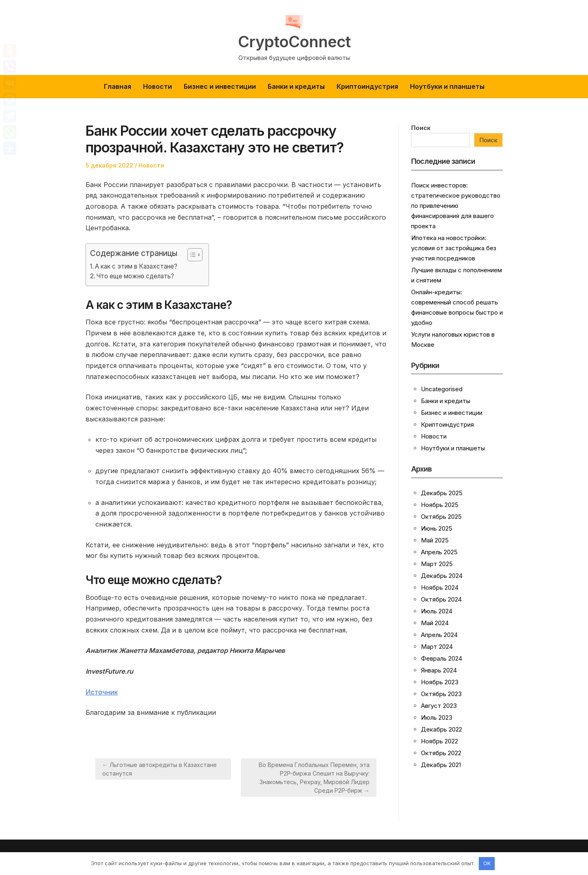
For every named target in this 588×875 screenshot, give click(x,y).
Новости (157, 86)
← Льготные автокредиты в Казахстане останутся (160, 769)
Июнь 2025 (437, 528)
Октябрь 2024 (441, 599)
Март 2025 (437, 564)
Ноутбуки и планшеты (447, 86)
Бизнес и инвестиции (220, 86)
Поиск (421, 128)
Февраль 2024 (442, 658)
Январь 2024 (439, 670)
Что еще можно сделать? (135, 276)
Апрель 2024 (439, 635)
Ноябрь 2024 (440, 587)
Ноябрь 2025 (440, 505)
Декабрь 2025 (442, 493)
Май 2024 (435, 623)
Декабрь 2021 (441, 765)
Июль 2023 (437, 717)
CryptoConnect (294, 42)
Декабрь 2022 (442, 729)
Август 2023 (439, 706)
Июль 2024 (437, 611)
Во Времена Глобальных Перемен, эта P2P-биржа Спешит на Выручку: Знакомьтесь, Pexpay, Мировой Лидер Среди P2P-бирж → (314, 778)
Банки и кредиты (296, 86)
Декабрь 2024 (442, 576)
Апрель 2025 (439, 552)
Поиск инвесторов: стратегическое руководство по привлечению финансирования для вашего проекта (456, 206)
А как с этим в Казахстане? (136, 266)
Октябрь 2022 (441, 753)
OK (487, 863)
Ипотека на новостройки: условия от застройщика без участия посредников (454, 248)
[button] (191, 255)
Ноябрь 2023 (440, 682)
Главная (118, 86)
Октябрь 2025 (441, 517)
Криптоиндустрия (367, 86)
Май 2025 (435, 540)
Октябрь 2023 (441, 694)
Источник (102, 692)
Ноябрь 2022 (439, 741)
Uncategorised (442, 389)
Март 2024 (437, 647)
